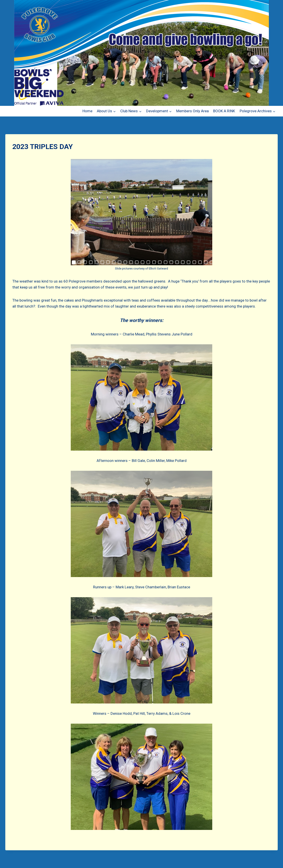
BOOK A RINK (224, 111)
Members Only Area (192, 111)
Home (87, 111)
